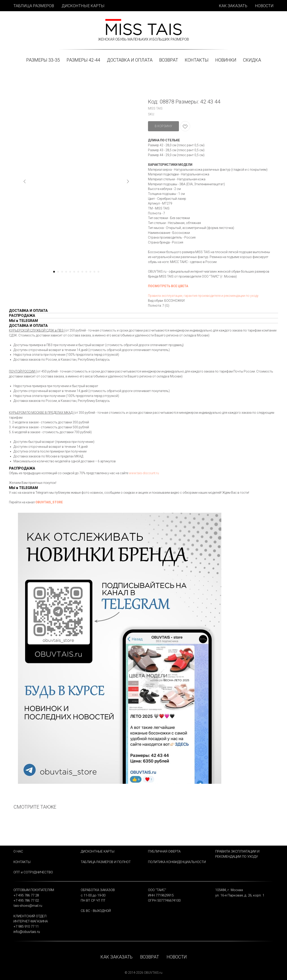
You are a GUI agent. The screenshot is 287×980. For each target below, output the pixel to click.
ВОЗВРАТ (169, 60)
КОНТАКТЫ (197, 60)
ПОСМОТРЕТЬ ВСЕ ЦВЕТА (168, 286)
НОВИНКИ (226, 60)
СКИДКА (252, 60)
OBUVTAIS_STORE (49, 502)
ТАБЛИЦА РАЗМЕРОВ (34, 6)
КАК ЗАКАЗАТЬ (233, 6)
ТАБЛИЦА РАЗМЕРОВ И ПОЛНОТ (106, 862)
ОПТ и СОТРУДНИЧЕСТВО (33, 872)
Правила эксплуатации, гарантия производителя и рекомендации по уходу (203, 296)
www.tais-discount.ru (144, 473)
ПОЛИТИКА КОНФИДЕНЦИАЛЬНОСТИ (177, 862)
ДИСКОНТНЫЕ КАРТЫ (83, 6)
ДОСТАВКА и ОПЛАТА (130, 60)
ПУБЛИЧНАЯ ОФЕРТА (164, 851)
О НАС (18, 851)
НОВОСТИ (264, 6)
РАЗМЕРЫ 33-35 (43, 60)
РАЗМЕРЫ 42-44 (83, 60)
